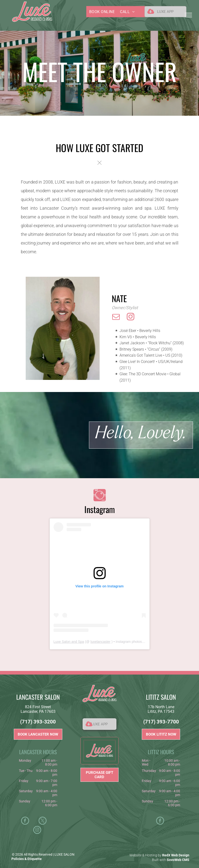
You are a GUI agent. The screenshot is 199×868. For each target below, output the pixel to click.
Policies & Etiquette (27, 859)
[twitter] (43, 821)
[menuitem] (105, 12)
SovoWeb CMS (178, 860)
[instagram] (131, 318)
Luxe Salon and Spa (69, 642)
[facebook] (25, 821)
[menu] (188, 15)
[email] (116, 318)
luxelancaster (100, 642)
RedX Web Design (176, 855)
